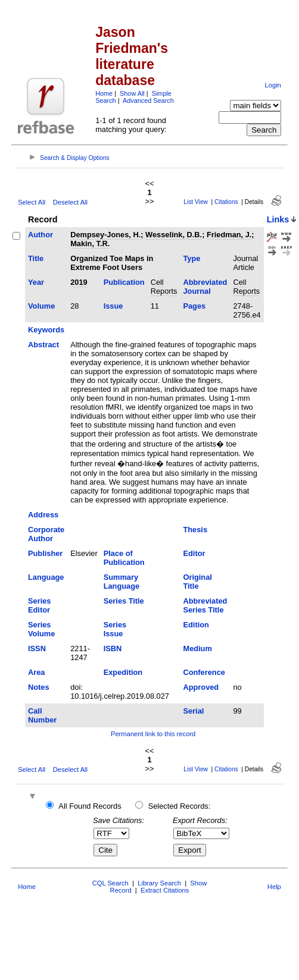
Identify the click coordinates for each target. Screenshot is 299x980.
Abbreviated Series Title (205, 605)
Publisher (45, 553)
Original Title (197, 582)
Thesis (195, 530)
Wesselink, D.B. (174, 235)
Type (191, 258)
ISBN (113, 648)
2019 (79, 282)
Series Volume (41, 629)
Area (36, 672)
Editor (194, 553)
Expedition (123, 672)
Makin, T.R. (90, 244)
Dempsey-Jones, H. (105, 235)
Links (278, 219)
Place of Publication (124, 558)
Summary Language (122, 582)
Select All (32, 202)
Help (274, 887)
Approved (201, 687)
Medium (197, 648)
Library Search (159, 883)
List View (196, 202)
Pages (194, 306)
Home (104, 93)
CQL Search (110, 883)
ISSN (37, 648)
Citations (226, 202)
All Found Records (90, 806)
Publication (124, 282)
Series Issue (115, 629)
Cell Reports (164, 287)
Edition (196, 625)
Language (46, 577)
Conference (204, 672)
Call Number (42, 715)
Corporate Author (46, 534)
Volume (41, 306)
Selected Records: (180, 806)
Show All (132, 93)
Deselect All (70, 202)
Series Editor (39, 605)
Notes (39, 687)
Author (41, 235)
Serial (193, 711)
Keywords (46, 330)
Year (36, 282)
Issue (113, 306)
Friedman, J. (229, 235)
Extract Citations (165, 890)
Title (36, 258)
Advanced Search (148, 100)
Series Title (124, 601)
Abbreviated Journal (205, 287)
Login (272, 85)
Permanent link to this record (153, 734)
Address (43, 515)
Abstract (43, 345)
